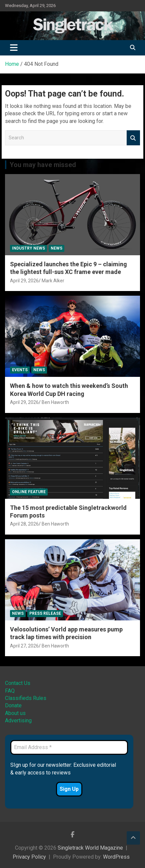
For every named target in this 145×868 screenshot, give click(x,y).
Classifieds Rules (26, 698)
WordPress (116, 857)
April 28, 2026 (24, 524)
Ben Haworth (55, 402)
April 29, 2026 (24, 281)
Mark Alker (53, 281)
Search (133, 138)
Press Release (45, 613)
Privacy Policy (29, 857)
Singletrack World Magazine (90, 848)
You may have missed (43, 165)
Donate (13, 705)
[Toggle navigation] (14, 48)
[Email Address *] (69, 747)
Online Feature (29, 492)
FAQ (10, 691)
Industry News (28, 248)
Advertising (18, 720)
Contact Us (18, 683)
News (56, 248)
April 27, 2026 (24, 646)
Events (20, 370)
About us (15, 713)
